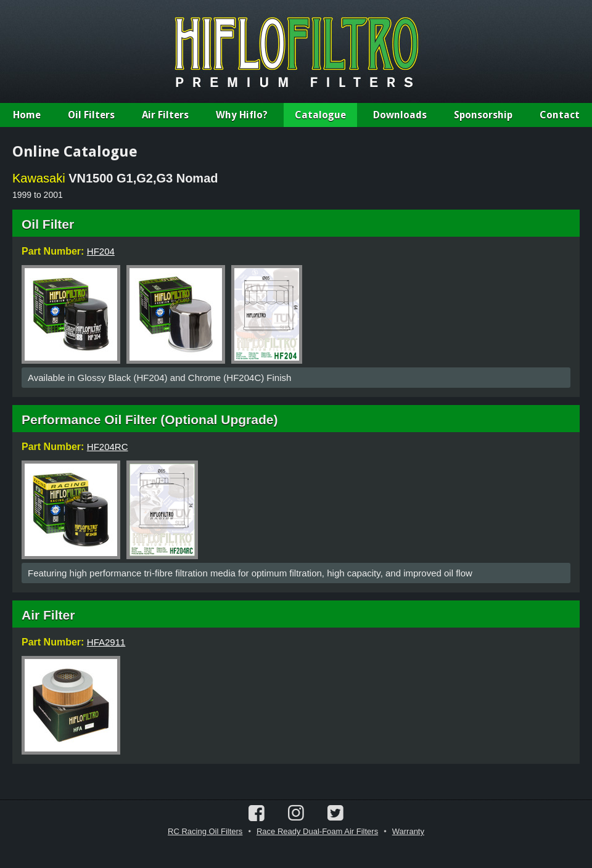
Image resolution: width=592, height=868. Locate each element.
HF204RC (108, 447)
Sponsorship (483, 115)
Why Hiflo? (242, 115)
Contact (560, 115)
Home (27, 115)
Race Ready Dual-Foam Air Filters (317, 831)
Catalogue (320, 115)
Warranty (408, 831)
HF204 (101, 251)
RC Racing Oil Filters (205, 831)
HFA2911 (106, 642)
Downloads (400, 115)
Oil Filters (91, 115)
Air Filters (165, 115)
